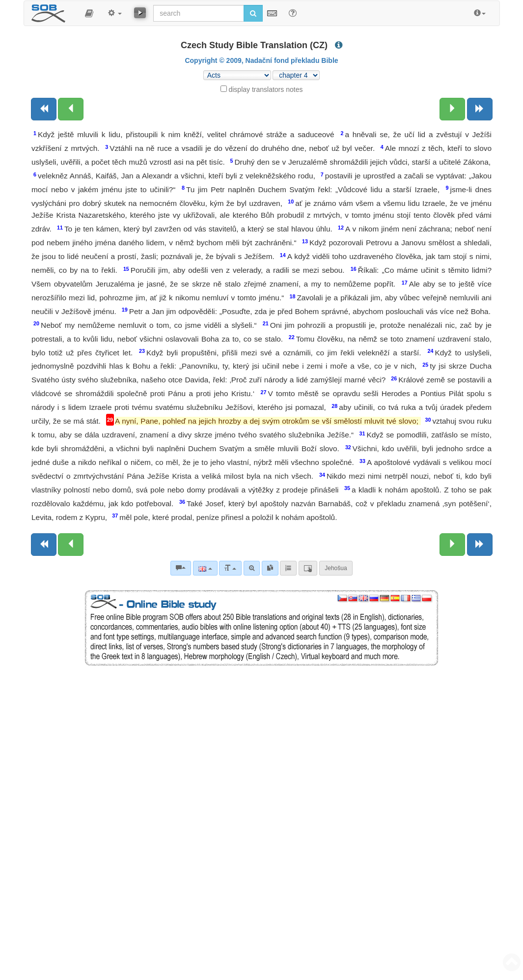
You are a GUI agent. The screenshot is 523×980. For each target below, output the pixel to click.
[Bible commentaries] (181, 568)
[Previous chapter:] (71, 109)
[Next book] (480, 109)
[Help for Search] (293, 13)
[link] (270, 568)
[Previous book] (44, 109)
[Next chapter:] (452, 109)
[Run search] (253, 13)
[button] (89, 13)
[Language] (205, 568)
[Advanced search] (252, 568)
